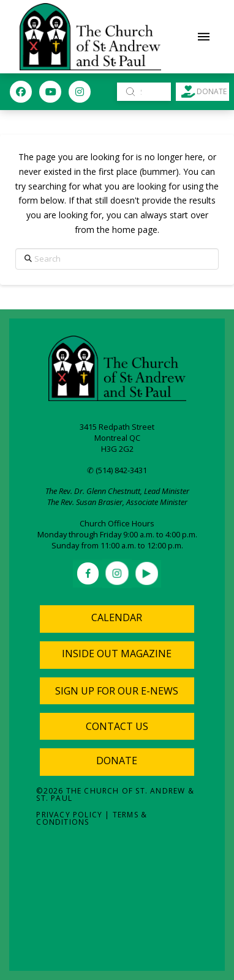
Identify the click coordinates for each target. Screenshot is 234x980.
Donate (117, 761)
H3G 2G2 (117, 449)
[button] (204, 37)
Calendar (117, 617)
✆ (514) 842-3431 (117, 470)
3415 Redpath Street (117, 427)
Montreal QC (117, 438)
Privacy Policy (69, 815)
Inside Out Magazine (117, 654)
